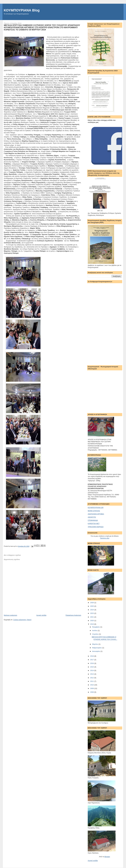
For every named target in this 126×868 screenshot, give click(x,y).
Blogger (107, 857)
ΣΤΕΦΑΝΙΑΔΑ (93, 520)
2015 (92, 667)
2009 (92, 688)
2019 (92, 624)
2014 (92, 670)
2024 (92, 610)
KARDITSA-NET (94, 524)
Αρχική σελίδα (41, 615)
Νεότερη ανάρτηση (10, 615)
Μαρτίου (95, 644)
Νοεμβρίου (96, 627)
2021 (92, 617)
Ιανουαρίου (96, 651)
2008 (92, 692)
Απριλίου (96, 634)
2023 (92, 613)
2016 (92, 663)
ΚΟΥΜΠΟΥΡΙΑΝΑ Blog (22, 10)
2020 (92, 621)
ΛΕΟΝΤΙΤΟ (92, 517)
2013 (92, 674)
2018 (92, 656)
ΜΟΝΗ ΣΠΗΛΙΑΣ (94, 511)
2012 (92, 678)
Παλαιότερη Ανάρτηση (73, 615)
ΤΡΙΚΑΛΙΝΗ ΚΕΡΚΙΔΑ (96, 527)
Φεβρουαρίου (97, 648)
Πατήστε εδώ (105, 538)
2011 (92, 681)
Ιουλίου (95, 630)
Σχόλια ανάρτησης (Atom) (22, 620)
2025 (92, 606)
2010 (92, 685)
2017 (92, 660)
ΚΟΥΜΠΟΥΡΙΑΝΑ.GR (96, 508)
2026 (92, 603)
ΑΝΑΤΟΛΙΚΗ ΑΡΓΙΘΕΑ (96, 514)
